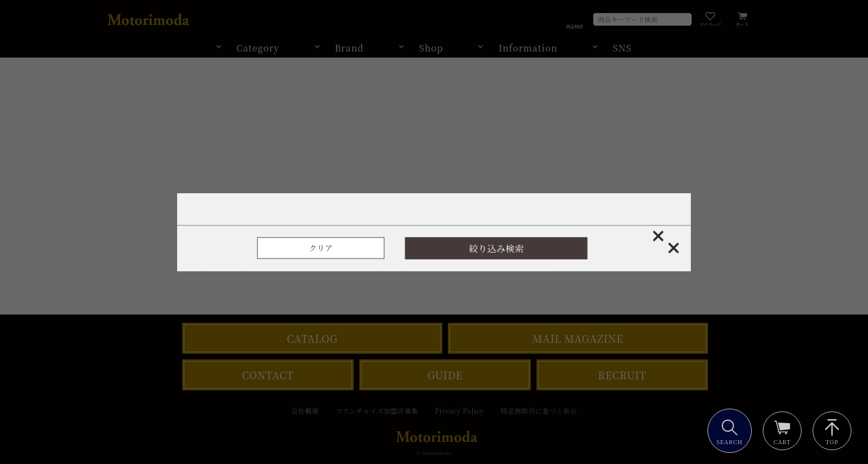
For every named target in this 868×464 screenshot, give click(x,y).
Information (528, 48)
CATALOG (312, 338)
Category (258, 48)
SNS (622, 48)
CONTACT (268, 375)
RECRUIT (622, 375)
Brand (349, 48)
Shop (431, 48)
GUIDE (445, 375)
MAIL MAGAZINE (578, 338)
